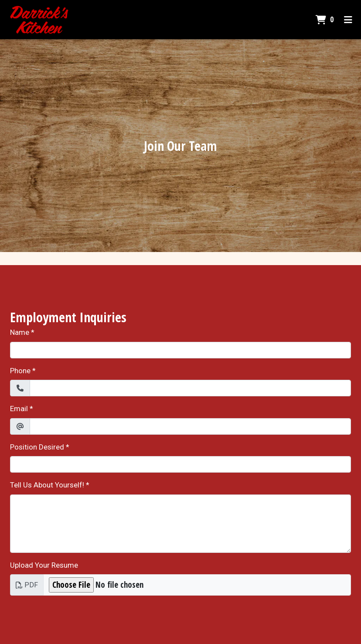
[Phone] (190, 388)
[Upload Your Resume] (197, 585)
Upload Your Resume (44, 565)
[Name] (180, 350)
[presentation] (76, 620)
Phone (20, 371)
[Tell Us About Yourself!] (180, 524)
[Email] (190, 426)
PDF (27, 585)
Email (19, 409)
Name (20, 332)
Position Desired (37, 447)
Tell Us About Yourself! (47, 485)
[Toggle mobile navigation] (348, 20)
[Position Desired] (180, 464)
